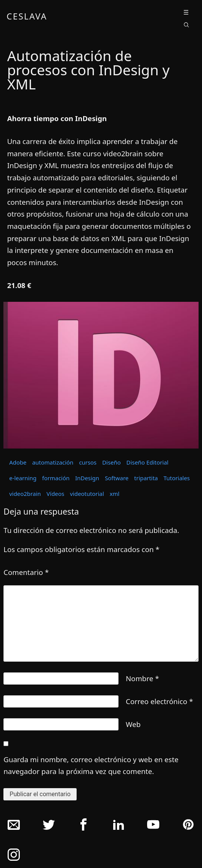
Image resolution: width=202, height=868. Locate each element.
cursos (88, 462)
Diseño (111, 462)
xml (115, 494)
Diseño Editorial (147, 462)
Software (117, 478)
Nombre (142, 678)
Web (133, 724)
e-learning (23, 478)
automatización (53, 462)
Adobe (18, 462)
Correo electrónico (160, 701)
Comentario (26, 572)
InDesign (87, 478)
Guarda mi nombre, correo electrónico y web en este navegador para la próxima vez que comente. (91, 765)
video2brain (25, 494)
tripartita (146, 478)
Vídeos (55, 494)
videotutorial (87, 494)
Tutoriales (177, 478)
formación (56, 478)
